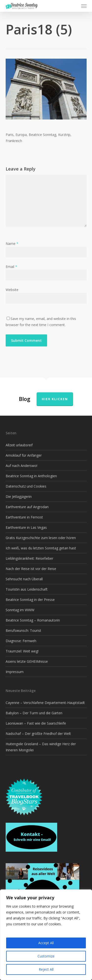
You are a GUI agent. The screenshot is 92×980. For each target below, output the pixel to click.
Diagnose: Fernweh (21, 641)
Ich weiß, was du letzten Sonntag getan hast (41, 548)
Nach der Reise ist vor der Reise (31, 569)
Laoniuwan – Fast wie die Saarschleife (36, 723)
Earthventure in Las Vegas (26, 527)
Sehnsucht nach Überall (24, 579)
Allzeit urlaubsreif (19, 445)
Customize (46, 956)
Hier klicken (55, 399)
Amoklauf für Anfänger (24, 455)
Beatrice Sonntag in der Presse (30, 600)
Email (11, 267)
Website (12, 290)
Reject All (46, 969)
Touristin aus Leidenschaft (27, 589)
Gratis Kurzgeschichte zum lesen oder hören (41, 538)
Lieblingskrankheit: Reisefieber (29, 558)
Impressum (15, 672)
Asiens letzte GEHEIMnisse (27, 661)
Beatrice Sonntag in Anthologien (31, 476)
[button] (84, 6)
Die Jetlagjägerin (19, 497)
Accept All (46, 943)
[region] (46, 935)
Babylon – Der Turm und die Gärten (34, 713)
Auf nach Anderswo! (21, 466)
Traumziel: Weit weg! (22, 651)
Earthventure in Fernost (24, 517)
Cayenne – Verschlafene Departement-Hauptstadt (45, 703)
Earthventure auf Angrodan (27, 507)
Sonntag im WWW (20, 610)
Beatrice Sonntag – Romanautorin (33, 620)
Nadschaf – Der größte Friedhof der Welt (38, 734)
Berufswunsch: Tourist (23, 630)
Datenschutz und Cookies (26, 486)
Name (12, 244)
